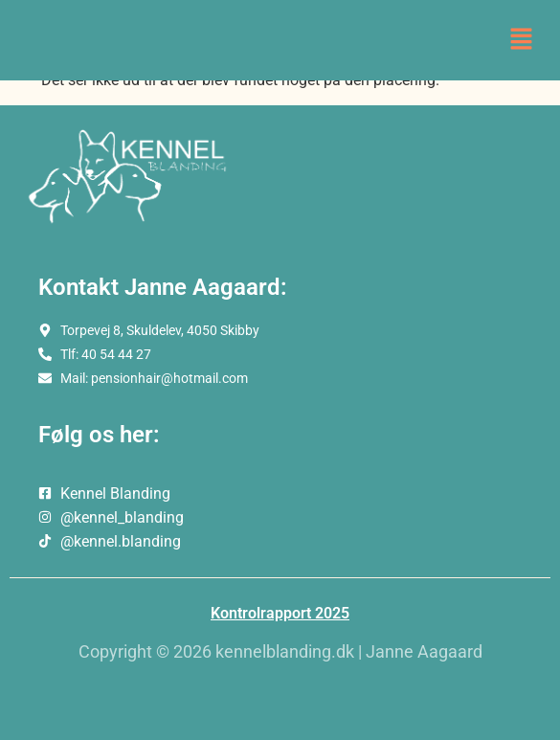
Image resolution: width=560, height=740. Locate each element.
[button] (522, 40)
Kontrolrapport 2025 (280, 613)
